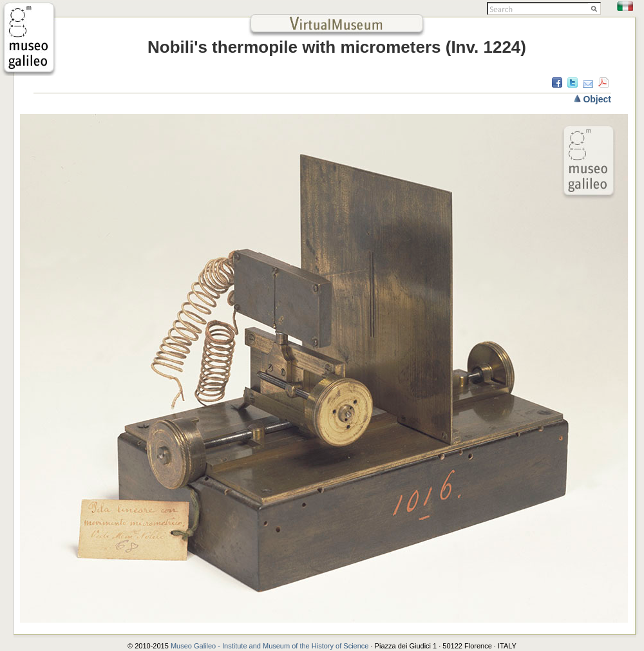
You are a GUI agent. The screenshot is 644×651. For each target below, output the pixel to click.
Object (597, 99)
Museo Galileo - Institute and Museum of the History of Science (271, 646)
